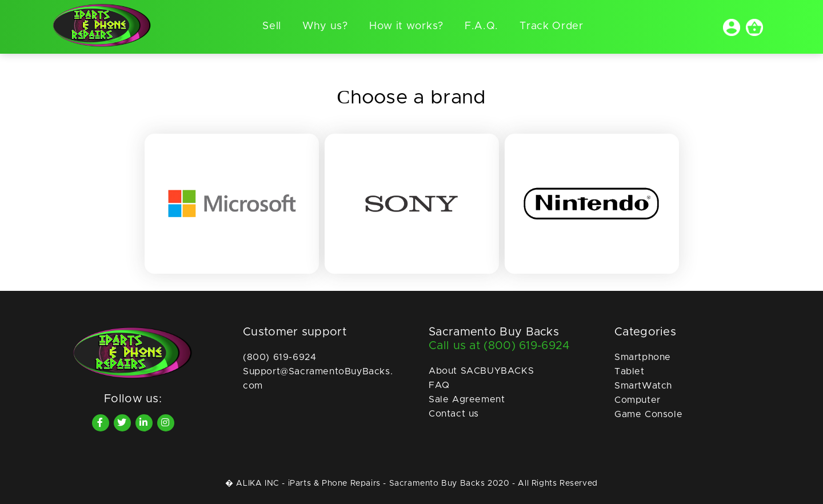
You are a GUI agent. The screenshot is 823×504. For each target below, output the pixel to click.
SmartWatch (643, 386)
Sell (272, 26)
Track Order (552, 26)
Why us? (325, 26)
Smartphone (643, 357)
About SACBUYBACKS (481, 371)
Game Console (648, 414)
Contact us (454, 414)
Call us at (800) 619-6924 (499, 346)
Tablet (630, 371)
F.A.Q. (482, 26)
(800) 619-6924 (279, 357)
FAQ (439, 385)
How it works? (406, 26)
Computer (638, 400)
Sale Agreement (467, 399)
